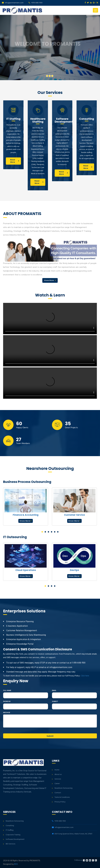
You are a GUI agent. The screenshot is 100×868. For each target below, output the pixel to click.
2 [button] (50, 76)
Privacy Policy (60, 802)
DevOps (74, 570)
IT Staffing (10, 830)
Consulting (10, 826)
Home (57, 770)
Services (58, 779)
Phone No (7, 702)
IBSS (16, 864)
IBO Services (10, 844)
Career (57, 784)
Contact (58, 793)
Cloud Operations (26, 570)
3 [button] (52, 76)
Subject (55, 702)
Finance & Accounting (26, 515)
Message (7, 713)
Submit (50, 736)
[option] (50, 48)
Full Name (7, 691)
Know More (49, 280)
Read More (13, 161)
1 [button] (47, 76)
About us (58, 774)
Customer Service (74, 515)
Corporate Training (13, 835)
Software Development (15, 839)
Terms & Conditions (62, 797)
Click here (85, 676)
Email (54, 691)
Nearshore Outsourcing (63, 788)
